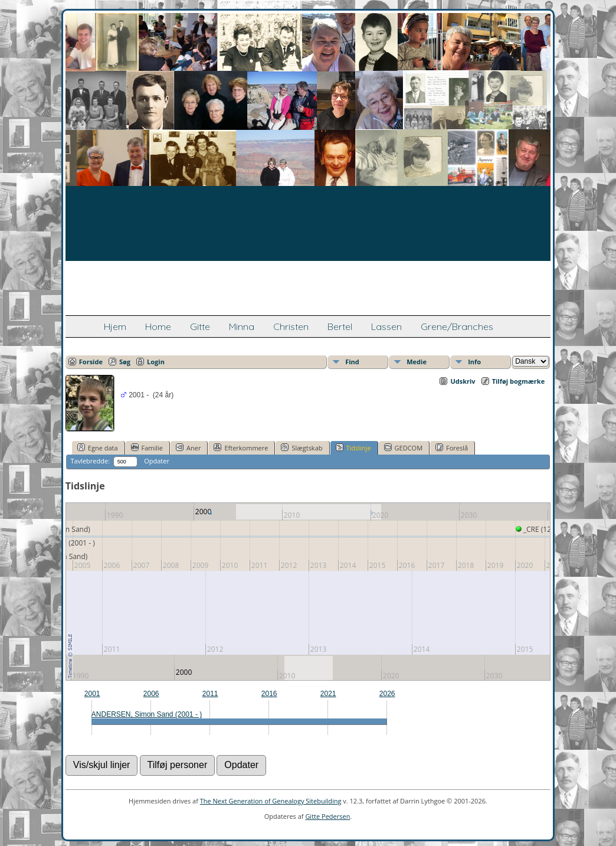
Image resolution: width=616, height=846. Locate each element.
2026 (387, 694)
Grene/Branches (457, 326)
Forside (91, 362)
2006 (151, 694)
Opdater (157, 461)
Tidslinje (353, 448)
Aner (188, 448)
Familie (147, 448)
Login (156, 362)
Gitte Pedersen (327, 816)
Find (352, 362)
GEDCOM (403, 448)
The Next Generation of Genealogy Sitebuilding (271, 801)
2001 (92, 694)
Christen (291, 326)
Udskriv (463, 381)
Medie (417, 362)
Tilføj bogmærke (519, 381)
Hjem (115, 326)
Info (474, 362)
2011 (210, 694)
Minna (242, 326)
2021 (328, 694)
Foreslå (452, 448)
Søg (125, 362)
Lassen (386, 326)
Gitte (200, 326)
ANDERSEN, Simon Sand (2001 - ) (147, 714)
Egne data (98, 448)
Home (158, 326)
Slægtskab (302, 448)
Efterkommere (241, 448)
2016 (269, 694)
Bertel (340, 326)
